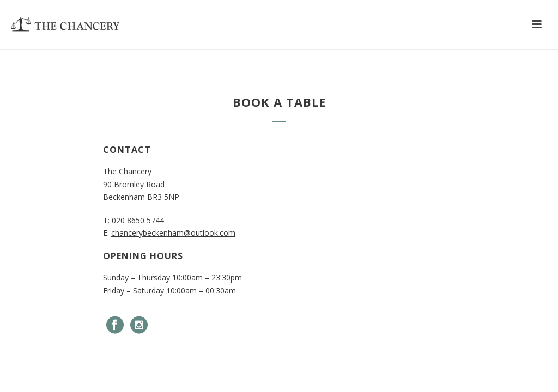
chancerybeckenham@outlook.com (173, 233)
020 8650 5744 (138, 220)
